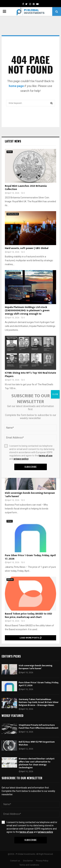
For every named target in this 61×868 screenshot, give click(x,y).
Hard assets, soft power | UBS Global (27, 248)
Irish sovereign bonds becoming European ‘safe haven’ (30, 495)
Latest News (13, 141)
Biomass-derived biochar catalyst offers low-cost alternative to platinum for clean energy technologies (37, 763)
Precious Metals (14, 273)
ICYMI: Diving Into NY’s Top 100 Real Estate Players (30, 375)
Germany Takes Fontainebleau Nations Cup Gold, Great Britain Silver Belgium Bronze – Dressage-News (39, 702)
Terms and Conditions (29, 865)
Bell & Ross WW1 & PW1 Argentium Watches (37, 743)
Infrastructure (13, 214)
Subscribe (30, 840)
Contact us (15, 861)
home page (16, 86)
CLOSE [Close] (55, 394)
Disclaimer (28, 861)
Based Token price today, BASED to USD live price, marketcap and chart (28, 615)
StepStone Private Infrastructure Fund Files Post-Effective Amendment (39, 726)
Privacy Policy (42, 861)
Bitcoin (10, 580)
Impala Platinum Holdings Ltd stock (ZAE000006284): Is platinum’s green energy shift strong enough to (27, 311)
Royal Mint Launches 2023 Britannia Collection (26, 188)
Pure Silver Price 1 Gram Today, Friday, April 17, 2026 (30, 557)
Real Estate (12, 339)
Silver (10, 152)
